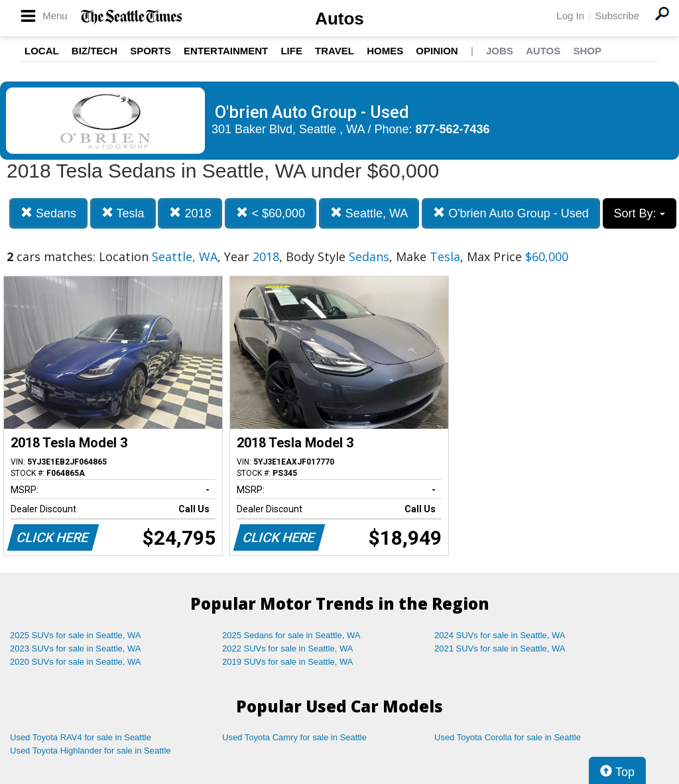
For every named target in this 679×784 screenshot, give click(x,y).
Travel (335, 51)
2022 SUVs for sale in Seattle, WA (288, 648)
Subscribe (617, 16)
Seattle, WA (369, 213)
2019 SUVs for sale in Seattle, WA (288, 662)
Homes (385, 51)
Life (291, 51)
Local (42, 51)
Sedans (48, 213)
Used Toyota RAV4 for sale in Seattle (81, 737)
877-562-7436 (453, 129)
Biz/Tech (94, 51)
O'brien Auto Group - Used (511, 213)
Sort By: (640, 213)
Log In (570, 16)
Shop (587, 51)
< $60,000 (271, 213)
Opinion (437, 51)
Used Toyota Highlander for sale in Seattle (91, 751)
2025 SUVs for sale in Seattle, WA (76, 635)
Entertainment (226, 51)
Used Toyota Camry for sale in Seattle (294, 737)
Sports (151, 51)
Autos (339, 19)
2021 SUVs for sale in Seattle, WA (500, 648)
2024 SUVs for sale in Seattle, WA (500, 635)
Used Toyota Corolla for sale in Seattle (508, 737)
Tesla (123, 213)
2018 (190, 213)
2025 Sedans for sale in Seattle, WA (291, 635)
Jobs (500, 51)
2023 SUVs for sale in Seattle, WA (76, 648)
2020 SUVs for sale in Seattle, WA (76, 662)
